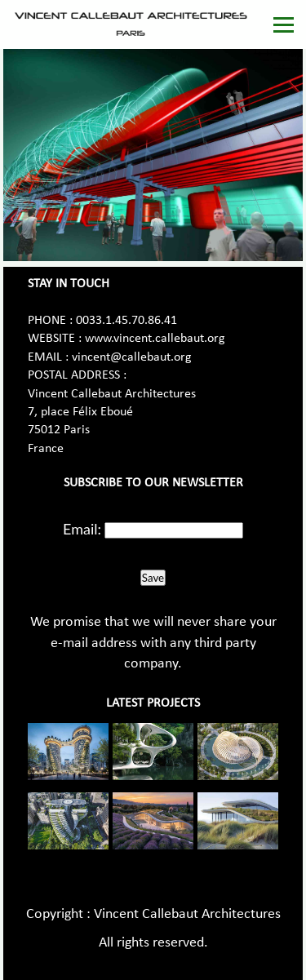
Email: (82, 529)
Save (153, 578)
